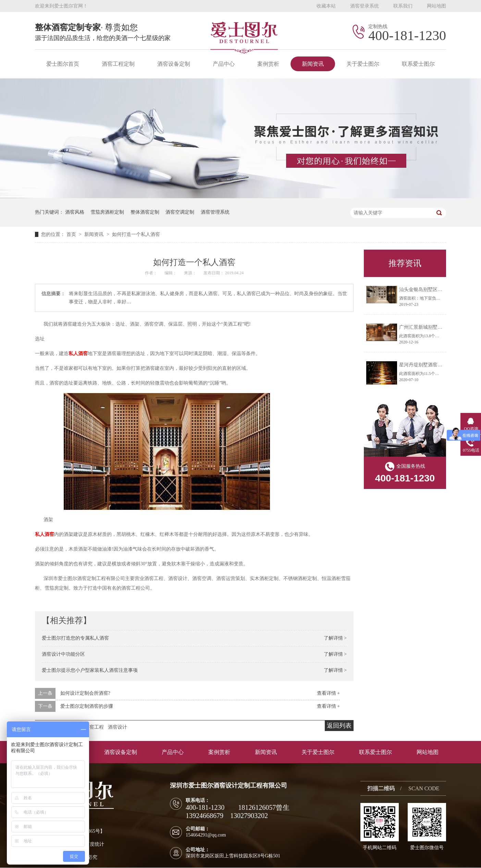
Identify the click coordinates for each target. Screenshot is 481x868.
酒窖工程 (94, 727)
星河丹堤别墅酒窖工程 (423, 365)
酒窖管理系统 (215, 212)
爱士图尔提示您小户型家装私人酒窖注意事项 (90, 670)
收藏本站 (326, 6)
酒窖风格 (75, 212)
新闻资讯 (313, 64)
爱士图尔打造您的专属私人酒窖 (75, 638)
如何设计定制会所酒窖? (85, 693)
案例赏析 (268, 64)
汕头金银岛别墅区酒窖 (423, 290)
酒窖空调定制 (180, 212)
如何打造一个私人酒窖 (136, 234)
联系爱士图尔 (418, 64)
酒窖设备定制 (174, 64)
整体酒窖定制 (145, 212)
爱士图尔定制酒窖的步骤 (87, 706)
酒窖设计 (118, 727)
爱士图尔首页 (63, 64)
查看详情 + (328, 693)
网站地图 (436, 6)
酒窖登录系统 (365, 6)
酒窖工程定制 (118, 64)
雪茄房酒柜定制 (107, 212)
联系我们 (403, 6)
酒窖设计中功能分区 (63, 654)
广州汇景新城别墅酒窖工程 (428, 327)
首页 (72, 234)
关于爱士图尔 (363, 64)
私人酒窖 (78, 354)
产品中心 (224, 64)
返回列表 (339, 726)
